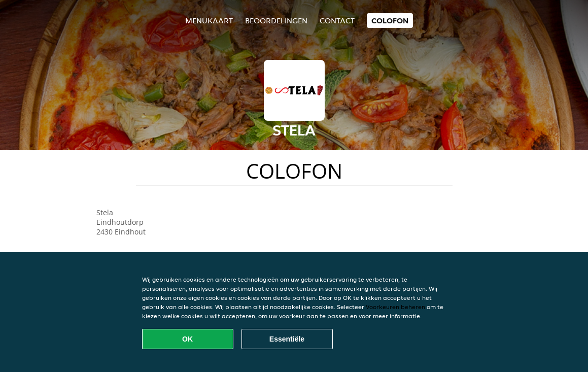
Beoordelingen (276, 21)
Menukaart (209, 21)
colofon (390, 21)
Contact (337, 21)
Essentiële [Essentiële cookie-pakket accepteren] (287, 339)
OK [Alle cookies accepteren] (187, 339)
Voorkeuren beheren (395, 307)
